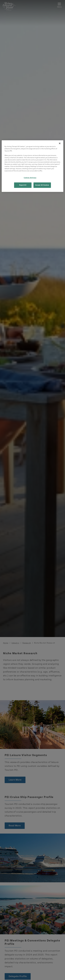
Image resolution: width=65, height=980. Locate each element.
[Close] (60, 143)
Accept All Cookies (42, 185)
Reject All (23, 185)
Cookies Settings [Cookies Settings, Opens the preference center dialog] (30, 178)
